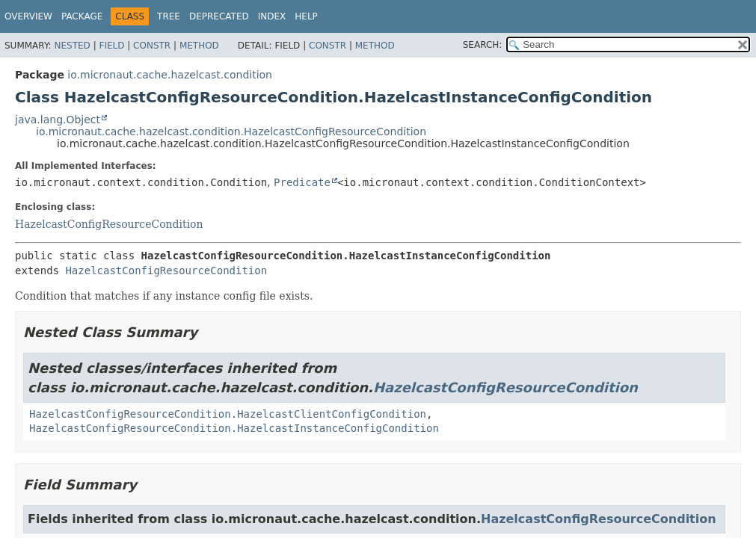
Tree (169, 16)
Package (82, 16)
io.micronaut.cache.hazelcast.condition (170, 75)
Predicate (302, 182)
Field (111, 46)
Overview (28, 16)
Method (199, 46)
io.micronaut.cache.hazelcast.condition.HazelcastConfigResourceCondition (231, 132)
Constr (152, 46)
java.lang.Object (58, 120)
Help (306, 16)
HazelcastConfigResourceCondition (109, 224)
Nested (72, 46)
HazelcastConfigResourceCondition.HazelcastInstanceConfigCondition (234, 428)
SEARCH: (483, 45)
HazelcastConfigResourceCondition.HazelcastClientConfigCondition (228, 414)
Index (272, 16)
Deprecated (219, 16)
